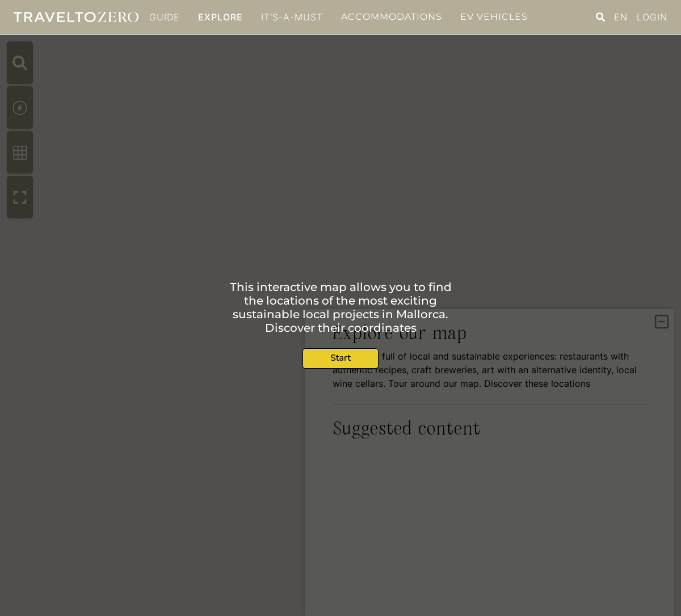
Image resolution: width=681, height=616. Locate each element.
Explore (220, 17)
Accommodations (392, 17)
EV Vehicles (494, 17)
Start (340, 358)
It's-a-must (292, 17)
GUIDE (165, 17)
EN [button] (621, 17)
